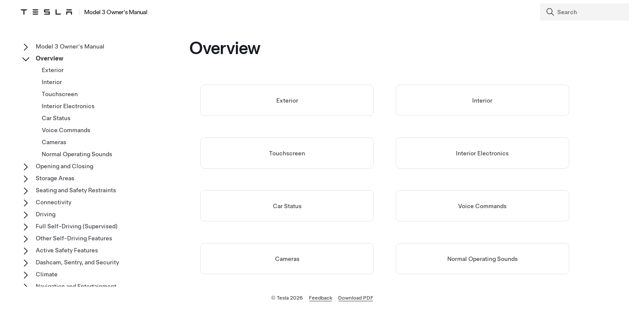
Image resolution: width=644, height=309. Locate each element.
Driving (46, 214)
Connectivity (53, 202)
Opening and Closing (64, 166)
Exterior (287, 100)
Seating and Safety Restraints (76, 190)
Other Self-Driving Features (74, 238)
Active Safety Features (67, 250)
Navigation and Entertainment (76, 286)
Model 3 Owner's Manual (70, 46)
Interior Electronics (482, 153)
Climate (47, 274)
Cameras (287, 259)
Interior (482, 100)
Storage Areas (55, 178)
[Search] (585, 12)
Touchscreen (287, 153)
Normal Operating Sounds (482, 259)
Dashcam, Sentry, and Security (77, 262)
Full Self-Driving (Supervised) (77, 226)
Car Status (287, 206)
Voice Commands (482, 206)
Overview (49, 58)
